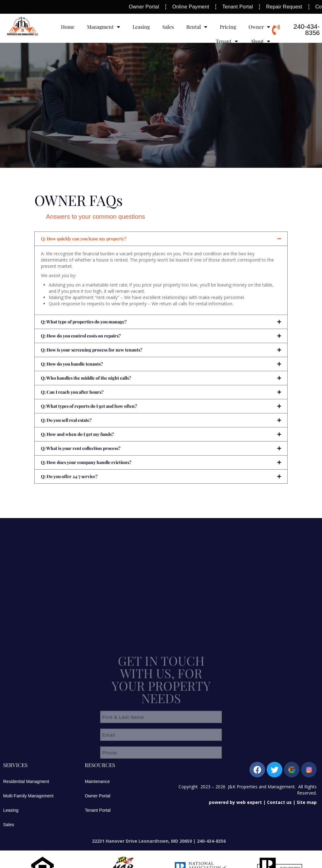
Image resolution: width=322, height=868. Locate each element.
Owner (259, 27)
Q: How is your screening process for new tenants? (92, 350)
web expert (249, 802)
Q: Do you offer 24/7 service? (69, 476)
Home (68, 27)
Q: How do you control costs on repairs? (81, 336)
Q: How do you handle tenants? (72, 364)
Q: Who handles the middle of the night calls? (86, 378)
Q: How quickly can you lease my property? (84, 239)
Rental (197, 27)
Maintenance (97, 781)
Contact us (279, 802)
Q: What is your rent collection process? (81, 448)
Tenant (227, 41)
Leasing (141, 27)
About (260, 41)
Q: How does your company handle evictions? (86, 462)
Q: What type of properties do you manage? (84, 322)
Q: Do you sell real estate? (66, 420)
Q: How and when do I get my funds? (77, 434)
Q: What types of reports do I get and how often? (89, 406)
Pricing (228, 27)
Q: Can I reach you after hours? (72, 392)
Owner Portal (98, 796)
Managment (103, 27)
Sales (168, 27)
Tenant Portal (98, 810)
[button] (161, 239)
